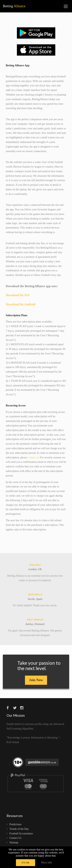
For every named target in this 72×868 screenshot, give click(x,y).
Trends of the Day (19, 829)
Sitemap (14, 842)
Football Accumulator (21, 834)
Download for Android (21, 304)
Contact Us (15, 838)
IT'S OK (25, 863)
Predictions (15, 824)
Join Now (36, 680)
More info (46, 863)
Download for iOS (18, 295)
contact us (33, 458)
